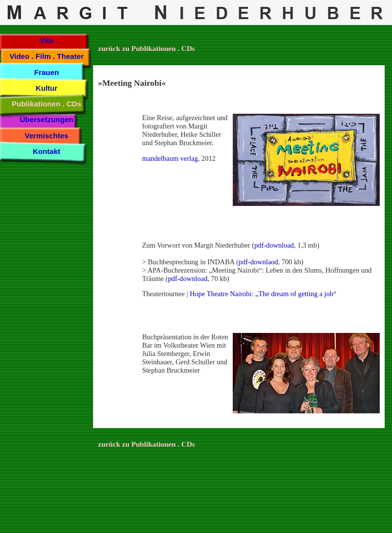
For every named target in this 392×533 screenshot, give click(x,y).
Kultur (47, 88)
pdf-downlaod (258, 262)
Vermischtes (46, 136)
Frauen (47, 72)
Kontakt (47, 151)
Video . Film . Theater (47, 56)
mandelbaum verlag (170, 158)
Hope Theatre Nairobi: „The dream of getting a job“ (263, 294)
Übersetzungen (46, 119)
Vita (46, 40)
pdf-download (274, 245)
